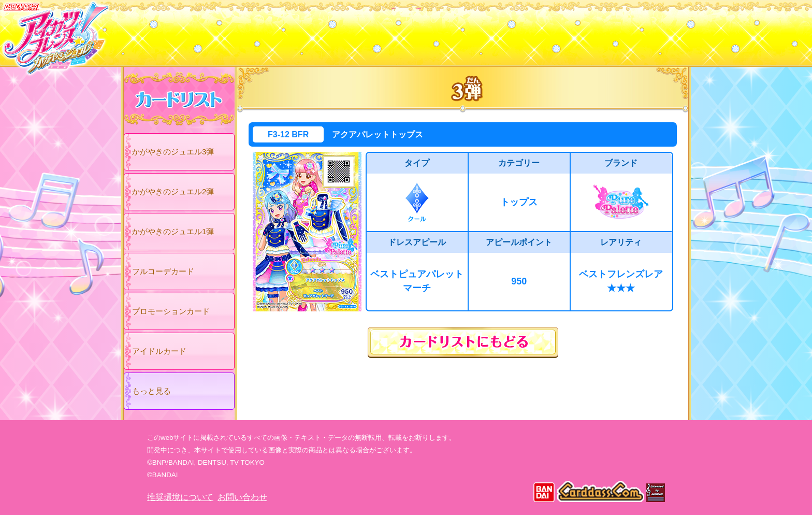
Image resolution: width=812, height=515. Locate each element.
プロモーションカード (171, 311)
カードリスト (340, 31)
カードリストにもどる (463, 342)
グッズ (472, 31)
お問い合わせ (242, 497)
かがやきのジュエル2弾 (173, 191)
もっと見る (151, 391)
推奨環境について (180, 497)
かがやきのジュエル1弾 (173, 231)
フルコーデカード (163, 271)
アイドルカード (159, 351)
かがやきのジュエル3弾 (173, 152)
